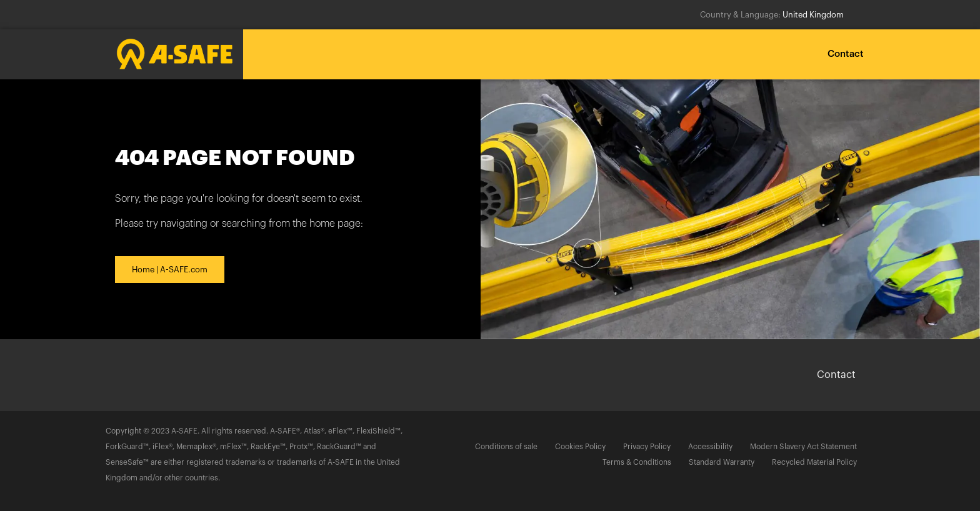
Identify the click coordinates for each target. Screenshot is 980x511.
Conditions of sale (506, 447)
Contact (846, 54)
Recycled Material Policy (814, 462)
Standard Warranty (722, 462)
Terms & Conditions (637, 462)
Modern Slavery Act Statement (803, 447)
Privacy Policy (647, 447)
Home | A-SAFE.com (170, 270)
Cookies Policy (580, 447)
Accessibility (710, 447)
